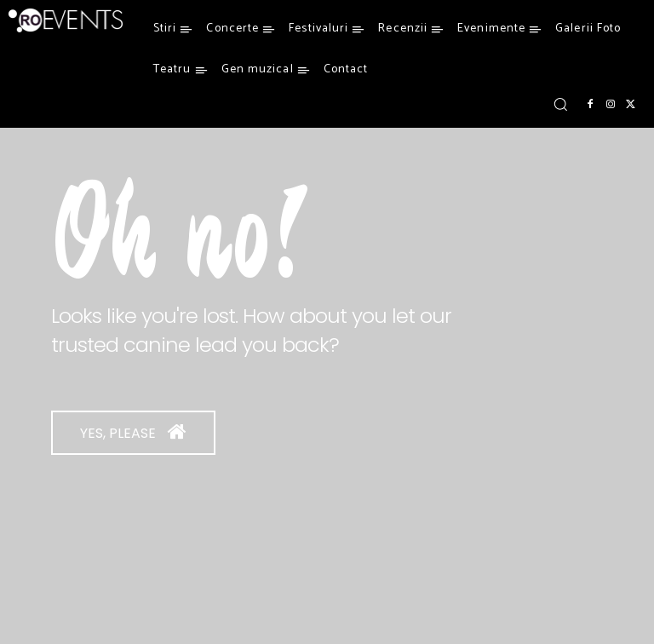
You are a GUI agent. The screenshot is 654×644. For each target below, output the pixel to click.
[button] (560, 104)
